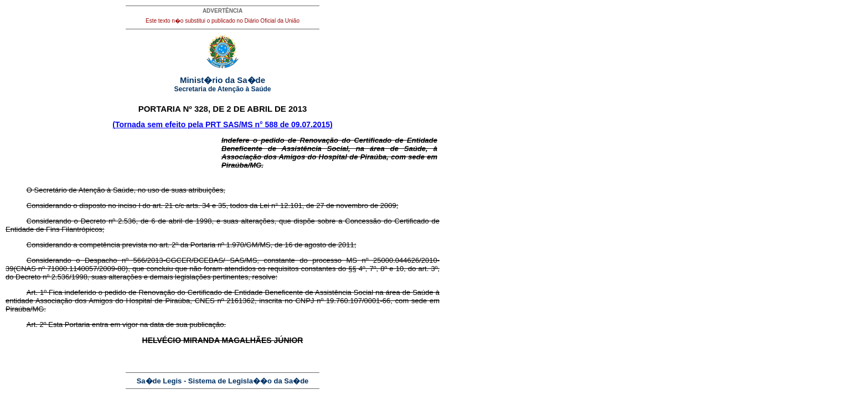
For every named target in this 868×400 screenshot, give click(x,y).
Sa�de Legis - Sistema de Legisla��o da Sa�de (223, 381)
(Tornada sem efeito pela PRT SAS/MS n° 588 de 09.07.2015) (222, 124)
